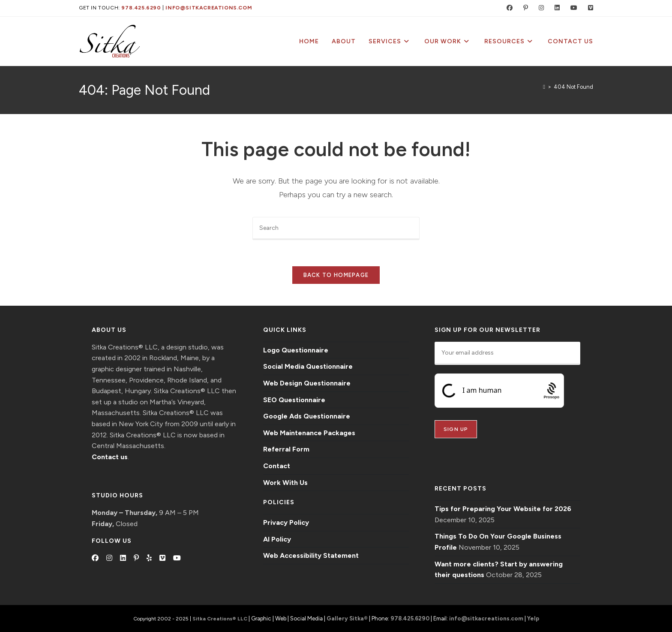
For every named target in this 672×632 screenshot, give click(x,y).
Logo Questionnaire (296, 350)
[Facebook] (95, 558)
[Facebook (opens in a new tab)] (508, 8)
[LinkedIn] (123, 558)
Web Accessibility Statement (311, 555)
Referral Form (286, 449)
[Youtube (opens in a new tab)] (572, 8)
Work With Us (285, 483)
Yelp (533, 618)
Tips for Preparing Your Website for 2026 (503, 509)
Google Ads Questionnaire (307, 416)
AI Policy (277, 539)
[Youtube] (177, 558)
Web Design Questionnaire (307, 383)
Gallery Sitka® (347, 618)
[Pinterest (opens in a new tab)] (524, 8)
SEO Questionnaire (294, 400)
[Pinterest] (136, 558)
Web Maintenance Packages (309, 433)
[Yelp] (149, 558)
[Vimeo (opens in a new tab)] (587, 8)
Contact (277, 466)
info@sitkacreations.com (209, 8)
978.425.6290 (141, 8)
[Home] (544, 87)
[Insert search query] (336, 229)
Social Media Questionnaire (308, 366)
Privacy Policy (286, 522)
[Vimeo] (162, 558)
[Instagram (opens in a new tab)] (539, 8)
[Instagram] (109, 558)
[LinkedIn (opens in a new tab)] (555, 8)
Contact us (110, 457)
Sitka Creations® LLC (220, 619)
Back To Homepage (336, 275)
